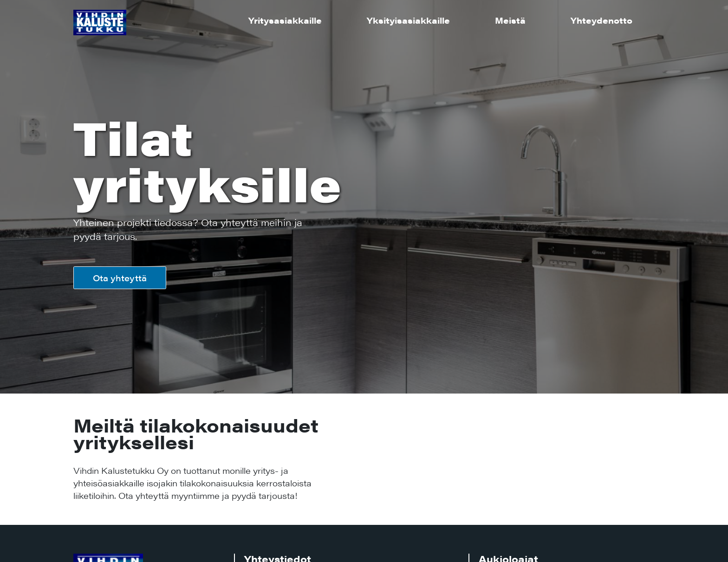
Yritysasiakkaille (285, 20)
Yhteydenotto (601, 20)
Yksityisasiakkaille (408, 20)
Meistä (510, 20)
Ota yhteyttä (120, 278)
